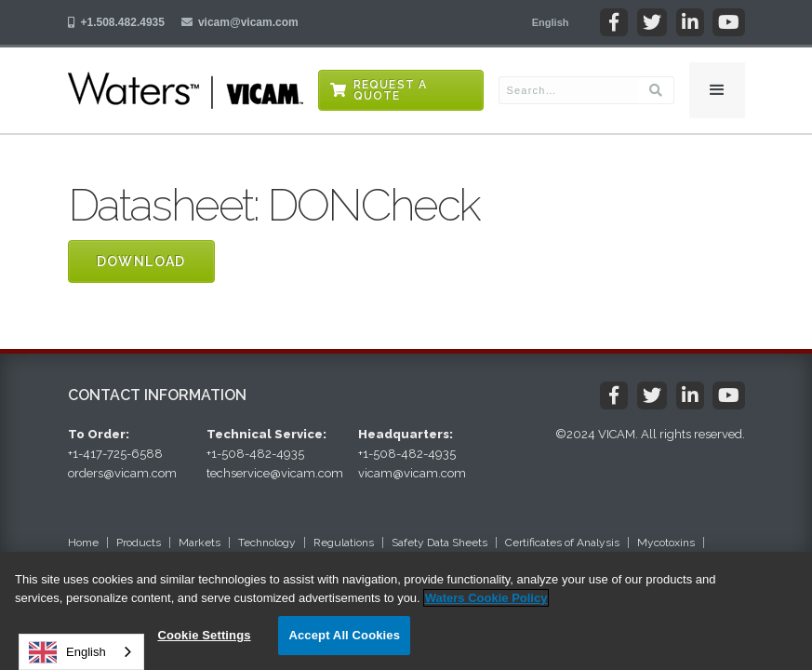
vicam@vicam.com (248, 22)
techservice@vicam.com (275, 473)
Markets (200, 543)
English (67, 652)
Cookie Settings (204, 635)
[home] (186, 90)
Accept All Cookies (344, 635)
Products (139, 543)
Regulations (344, 543)
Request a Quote (391, 90)
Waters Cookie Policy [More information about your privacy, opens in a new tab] (486, 598)
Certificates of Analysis (562, 543)
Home (83, 543)
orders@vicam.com (122, 473)
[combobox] (81, 652)
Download (141, 261)
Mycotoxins (666, 543)
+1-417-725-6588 (115, 454)
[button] (551, 22)
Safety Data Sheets (439, 543)
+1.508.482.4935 (123, 22)
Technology (267, 543)
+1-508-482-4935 (255, 454)
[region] (406, 611)
